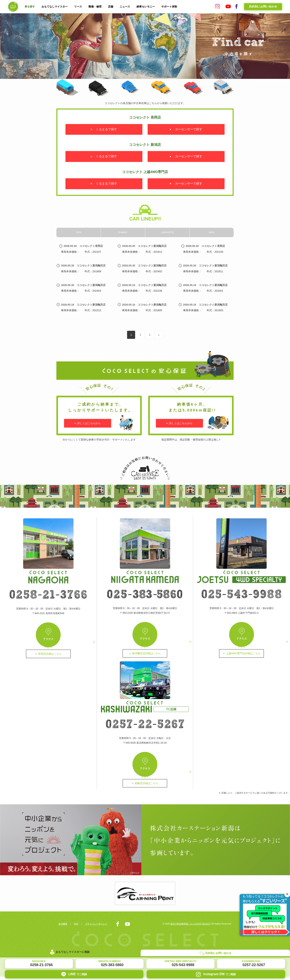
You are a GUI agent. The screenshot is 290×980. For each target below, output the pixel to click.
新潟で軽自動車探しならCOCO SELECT (187, 927)
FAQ (78, 927)
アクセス (48, 663)
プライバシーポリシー (99, 927)
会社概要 (63, 927)
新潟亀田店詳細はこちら (147, 670)
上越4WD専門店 (167, 256)
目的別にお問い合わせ (263, 6)
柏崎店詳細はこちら (147, 786)
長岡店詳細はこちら (50, 670)
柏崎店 (212, 256)
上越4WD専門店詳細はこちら (243, 670)
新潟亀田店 (123, 256)
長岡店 (79, 256)
